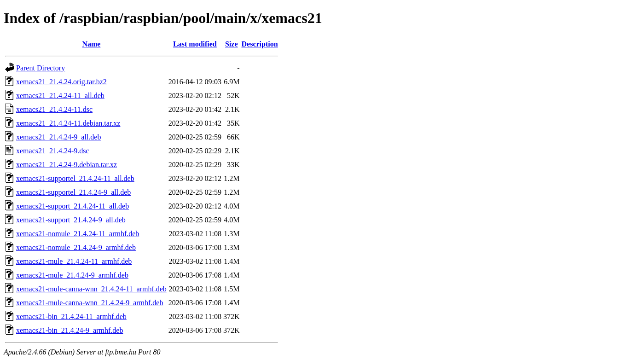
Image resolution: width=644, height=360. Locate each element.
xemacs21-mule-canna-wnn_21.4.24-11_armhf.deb (91, 289)
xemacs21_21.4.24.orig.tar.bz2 (61, 82)
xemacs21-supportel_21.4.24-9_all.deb (73, 192)
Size (232, 44)
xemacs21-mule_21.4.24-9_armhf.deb (72, 275)
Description (260, 44)
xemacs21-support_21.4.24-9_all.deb (71, 220)
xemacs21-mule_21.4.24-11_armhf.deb (74, 261)
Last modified (195, 44)
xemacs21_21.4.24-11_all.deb (60, 96)
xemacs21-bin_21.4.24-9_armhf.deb (70, 330)
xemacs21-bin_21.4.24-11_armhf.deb (71, 316)
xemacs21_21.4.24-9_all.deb (58, 137)
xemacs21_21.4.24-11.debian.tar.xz (68, 123)
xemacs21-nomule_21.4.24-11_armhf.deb (78, 234)
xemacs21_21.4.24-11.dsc (54, 109)
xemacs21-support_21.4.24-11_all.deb (73, 206)
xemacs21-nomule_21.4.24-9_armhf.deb (76, 247)
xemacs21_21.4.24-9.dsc (53, 151)
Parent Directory (41, 68)
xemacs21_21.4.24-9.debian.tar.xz (67, 165)
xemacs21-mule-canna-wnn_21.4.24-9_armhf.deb (90, 303)
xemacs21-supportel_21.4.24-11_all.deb (75, 178)
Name (91, 44)
